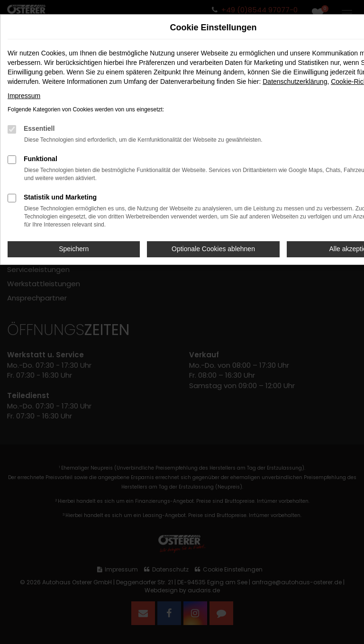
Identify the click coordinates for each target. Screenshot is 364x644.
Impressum (24, 96)
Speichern (74, 249)
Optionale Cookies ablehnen (213, 249)
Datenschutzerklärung (295, 82)
